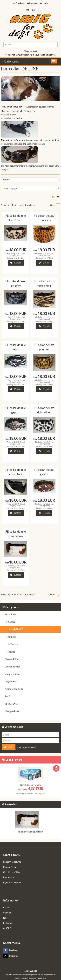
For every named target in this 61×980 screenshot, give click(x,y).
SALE (8, 696)
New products (12, 711)
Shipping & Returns (12, 862)
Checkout (19, 3)
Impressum (8, 877)
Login (44, 3)
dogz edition (11, 681)
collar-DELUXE (15, 629)
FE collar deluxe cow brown (30, 832)
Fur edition (10, 614)
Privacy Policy (10, 867)
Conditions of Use (12, 872)
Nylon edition (12, 659)
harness (12, 637)
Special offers (12, 704)
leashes (12, 652)
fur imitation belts (14, 689)
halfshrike (13, 644)
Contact (7, 907)
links (5, 918)
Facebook (11, 950)
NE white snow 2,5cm (30, 785)
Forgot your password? (27, 747)
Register (32, 3)
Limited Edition (13, 667)
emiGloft (7, 928)
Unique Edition (12, 674)
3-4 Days (21, 258)
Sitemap (7, 913)
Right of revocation (12, 883)
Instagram (8, 923)
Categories (12, 61)
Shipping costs (15, 255)
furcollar (12, 622)
